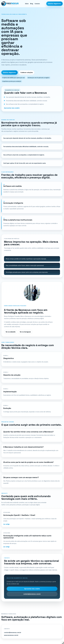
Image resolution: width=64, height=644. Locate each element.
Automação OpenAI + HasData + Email (19, 515)
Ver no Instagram (25, 332)
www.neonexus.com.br (11, 635)
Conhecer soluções (27, 72)
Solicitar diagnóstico (54, 4)
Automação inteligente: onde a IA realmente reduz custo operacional (27, 537)
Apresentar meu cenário (12, 108)
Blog (32, 4)
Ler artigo (6, 524)
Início (27, 4)
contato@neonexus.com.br (32, 594)
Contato (37, 4)
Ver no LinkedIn (11, 332)
